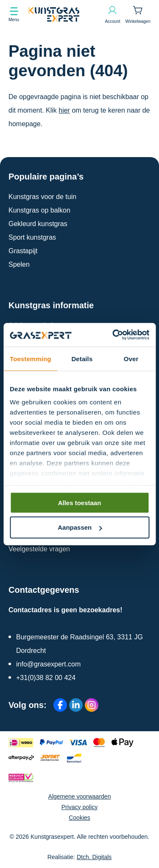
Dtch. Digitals (94, 857)
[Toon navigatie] (14, 15)
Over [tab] (131, 358)
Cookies (79, 818)
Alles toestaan (80, 502)
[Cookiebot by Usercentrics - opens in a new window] (113, 335)
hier (64, 110)
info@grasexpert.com (48, 664)
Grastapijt (23, 251)
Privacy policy (80, 807)
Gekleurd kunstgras (38, 224)
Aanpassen (80, 527)
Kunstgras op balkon (39, 210)
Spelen (19, 264)
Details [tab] (82, 358)
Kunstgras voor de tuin (42, 197)
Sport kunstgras (32, 237)
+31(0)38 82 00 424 (46, 678)
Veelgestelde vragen (39, 549)
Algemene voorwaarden (80, 796)
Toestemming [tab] (31, 358)
